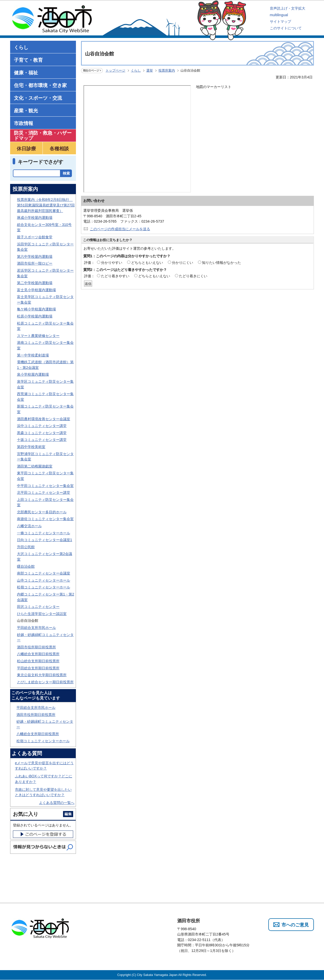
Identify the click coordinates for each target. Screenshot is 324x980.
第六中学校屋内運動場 (35, 257)
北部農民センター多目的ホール (42, 512)
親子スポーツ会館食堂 (35, 237)
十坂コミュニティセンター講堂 (42, 440)
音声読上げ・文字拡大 (288, 8)
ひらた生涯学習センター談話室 (42, 614)
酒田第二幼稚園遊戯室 (35, 466)
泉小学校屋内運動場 (33, 374)
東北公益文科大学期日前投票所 (42, 675)
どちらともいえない (147, 263)
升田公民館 (26, 547)
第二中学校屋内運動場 (35, 283)
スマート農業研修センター (38, 336)
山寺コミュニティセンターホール (44, 580)
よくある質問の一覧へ (57, 803)
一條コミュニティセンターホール (44, 533)
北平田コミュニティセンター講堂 (44, 493)
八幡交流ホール (29, 526)
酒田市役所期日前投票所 (36, 647)
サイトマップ (280, 22)
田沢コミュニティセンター (38, 607)
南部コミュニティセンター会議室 (44, 573)
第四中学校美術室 (31, 447)
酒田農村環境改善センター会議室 (44, 419)
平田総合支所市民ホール (36, 628)
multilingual (279, 15)
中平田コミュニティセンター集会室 (45, 486)
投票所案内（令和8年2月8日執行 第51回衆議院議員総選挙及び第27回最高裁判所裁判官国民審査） (46, 205)
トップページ (115, 70)
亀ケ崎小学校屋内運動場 (36, 309)
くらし (136, 70)
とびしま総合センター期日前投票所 (45, 682)
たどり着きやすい (115, 276)
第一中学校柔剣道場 (33, 355)
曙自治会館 (26, 566)
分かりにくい (183, 263)
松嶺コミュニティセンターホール (44, 587)
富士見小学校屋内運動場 (36, 290)
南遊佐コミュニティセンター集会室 (45, 519)
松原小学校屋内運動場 (35, 316)
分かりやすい (112, 263)
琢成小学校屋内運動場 (35, 218)
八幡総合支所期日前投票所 (38, 654)
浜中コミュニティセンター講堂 (42, 426)
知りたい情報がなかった (221, 263)
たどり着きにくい (193, 276)
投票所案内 (167, 70)
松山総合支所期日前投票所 (38, 661)
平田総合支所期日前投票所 (38, 668)
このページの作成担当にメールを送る (120, 229)
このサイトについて (286, 28)
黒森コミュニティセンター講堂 (42, 433)
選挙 (150, 70)
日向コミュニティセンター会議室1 (45, 540)
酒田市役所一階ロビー (35, 263)
